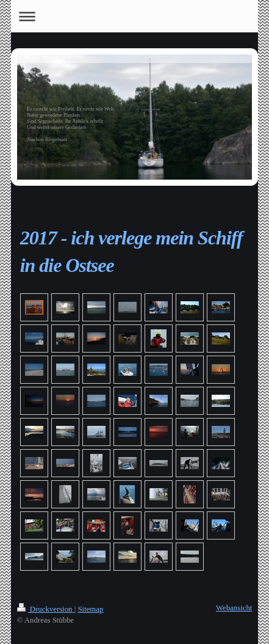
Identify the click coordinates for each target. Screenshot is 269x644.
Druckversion (46, 609)
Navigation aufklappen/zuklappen (135, 16)
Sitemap (90, 609)
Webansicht (234, 608)
